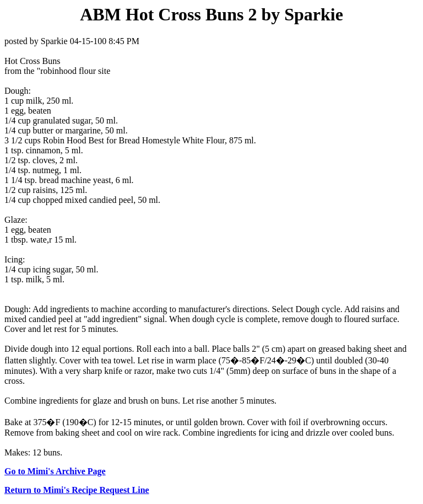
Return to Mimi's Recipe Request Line (77, 490)
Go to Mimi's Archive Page (55, 471)
